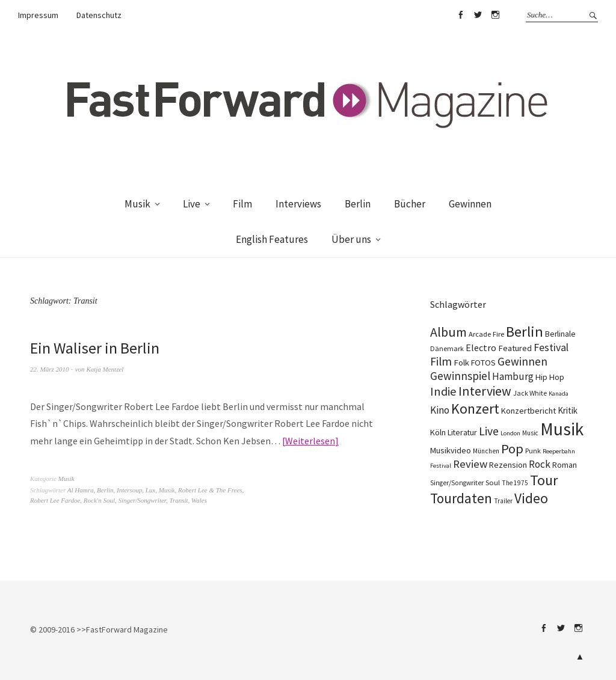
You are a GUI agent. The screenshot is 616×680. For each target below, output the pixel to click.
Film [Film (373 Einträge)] (441, 361)
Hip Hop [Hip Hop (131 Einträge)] (550, 377)
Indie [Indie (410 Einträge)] (443, 391)
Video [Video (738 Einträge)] (531, 498)
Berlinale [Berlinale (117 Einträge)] (560, 334)
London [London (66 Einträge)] (510, 433)
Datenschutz (99, 15)
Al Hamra (81, 490)
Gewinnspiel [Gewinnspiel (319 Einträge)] (460, 376)
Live (192, 204)
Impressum (38, 15)
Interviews (298, 204)
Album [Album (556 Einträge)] (448, 332)
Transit (178, 500)
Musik (137, 204)
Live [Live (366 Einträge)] (489, 431)
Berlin (358, 204)
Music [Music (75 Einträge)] (530, 433)
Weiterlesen (310, 441)
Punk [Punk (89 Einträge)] (533, 451)
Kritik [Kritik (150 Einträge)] (568, 410)
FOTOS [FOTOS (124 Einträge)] (483, 363)
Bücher (410, 204)
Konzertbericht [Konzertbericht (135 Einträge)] (528, 411)
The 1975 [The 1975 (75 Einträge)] (515, 483)
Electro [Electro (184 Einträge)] (481, 348)
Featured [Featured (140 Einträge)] (515, 348)
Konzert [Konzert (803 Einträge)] (475, 409)
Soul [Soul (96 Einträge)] (493, 482)
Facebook (460, 15)
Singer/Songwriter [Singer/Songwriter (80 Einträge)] (457, 483)
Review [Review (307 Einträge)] (470, 464)
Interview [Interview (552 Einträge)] (485, 391)
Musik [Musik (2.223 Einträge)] (562, 429)
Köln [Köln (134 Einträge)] (438, 432)
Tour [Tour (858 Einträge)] (544, 480)
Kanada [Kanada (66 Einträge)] (559, 394)
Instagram (495, 15)
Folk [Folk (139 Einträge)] (461, 363)
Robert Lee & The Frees (210, 490)
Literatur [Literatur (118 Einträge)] (462, 432)
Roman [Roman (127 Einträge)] (565, 465)
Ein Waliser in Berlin (95, 348)
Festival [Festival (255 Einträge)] (551, 348)
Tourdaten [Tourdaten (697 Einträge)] (461, 498)
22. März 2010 (49, 369)
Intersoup (129, 490)
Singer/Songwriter (142, 500)
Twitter (478, 15)
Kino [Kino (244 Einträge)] (440, 410)
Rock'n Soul (99, 500)
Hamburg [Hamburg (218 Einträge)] (513, 376)
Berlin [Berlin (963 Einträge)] (525, 332)
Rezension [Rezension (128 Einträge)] (508, 465)
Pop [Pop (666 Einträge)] (512, 449)
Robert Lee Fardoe (55, 500)
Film (242, 204)
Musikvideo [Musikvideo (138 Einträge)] (451, 450)
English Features (272, 239)
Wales (199, 500)
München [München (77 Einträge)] (486, 451)
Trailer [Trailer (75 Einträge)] (503, 501)
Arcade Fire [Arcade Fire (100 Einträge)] (486, 334)
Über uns (351, 239)
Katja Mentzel (105, 369)
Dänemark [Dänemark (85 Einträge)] (447, 348)
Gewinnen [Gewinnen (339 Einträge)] (522, 361)
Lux (151, 490)
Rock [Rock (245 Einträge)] (540, 464)
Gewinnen (470, 204)
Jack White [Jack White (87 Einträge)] (530, 393)
